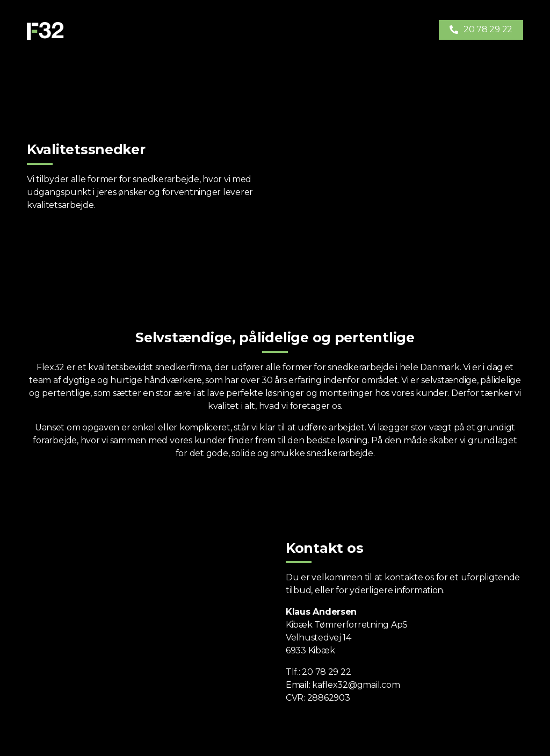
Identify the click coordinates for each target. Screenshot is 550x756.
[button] (481, 30)
